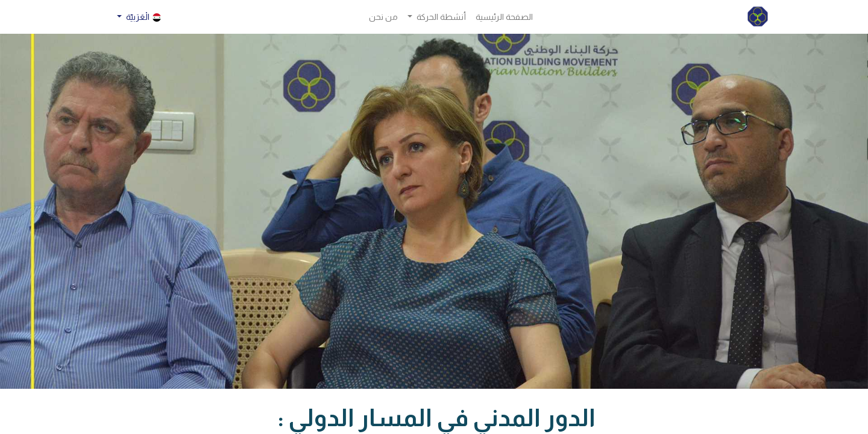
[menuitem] (504, 17)
